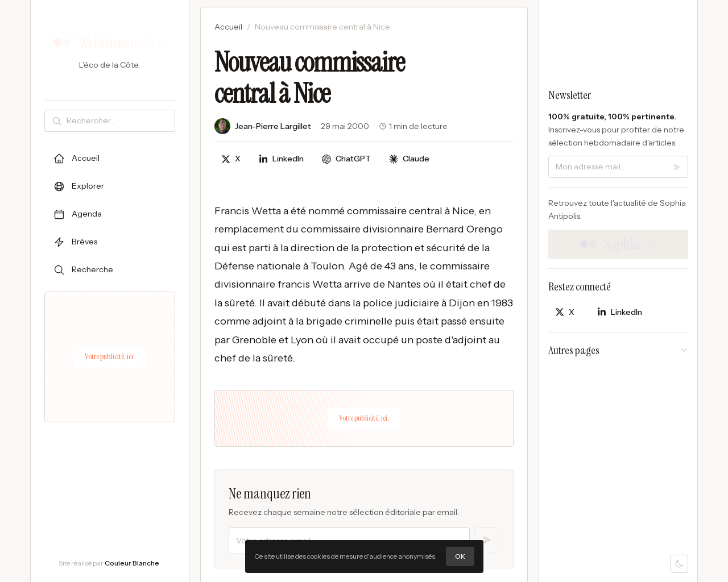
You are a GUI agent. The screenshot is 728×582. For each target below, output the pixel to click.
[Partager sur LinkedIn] (281, 159)
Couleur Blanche (132, 563)
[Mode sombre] (679, 564)
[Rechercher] (118, 121)
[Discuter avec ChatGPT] (346, 159)
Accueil (228, 27)
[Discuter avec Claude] (409, 159)
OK (460, 556)
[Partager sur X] (231, 159)
